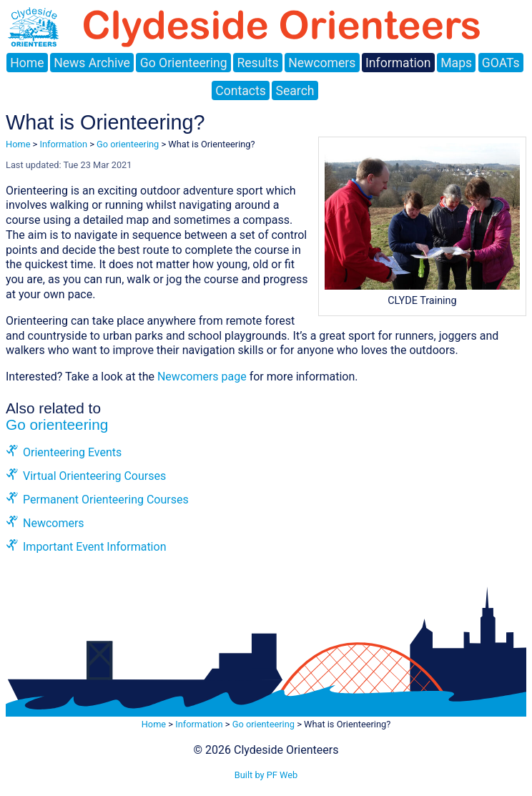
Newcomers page (202, 377)
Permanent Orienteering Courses (106, 500)
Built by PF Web (266, 775)
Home (27, 63)
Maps (456, 63)
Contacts (241, 91)
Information (398, 63)
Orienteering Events (72, 452)
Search (295, 91)
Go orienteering (128, 144)
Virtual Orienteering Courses (94, 476)
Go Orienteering (184, 63)
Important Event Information (94, 547)
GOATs (501, 63)
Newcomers (322, 63)
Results (257, 63)
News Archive (92, 63)
